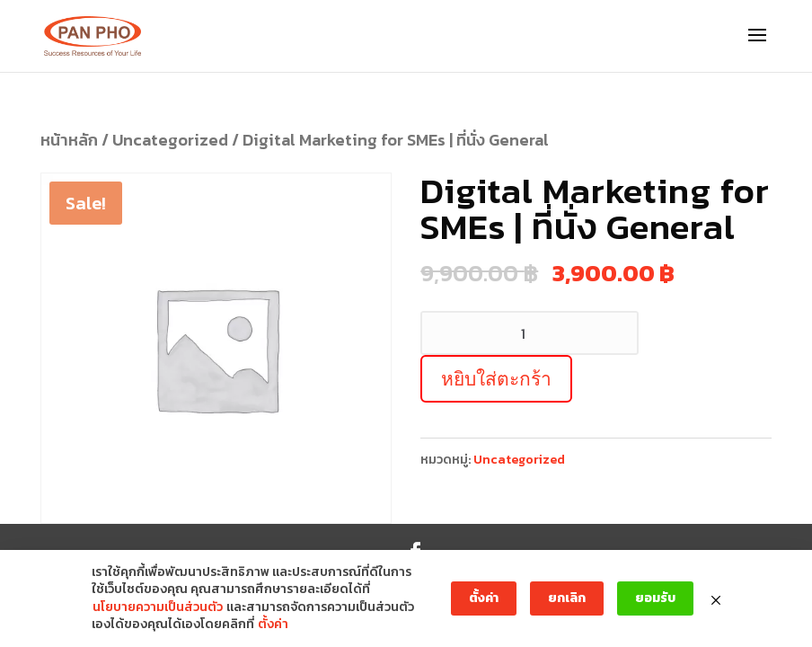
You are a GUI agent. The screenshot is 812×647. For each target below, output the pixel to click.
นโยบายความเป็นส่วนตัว (158, 607)
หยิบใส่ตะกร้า (496, 379)
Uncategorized (170, 140)
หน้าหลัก (69, 140)
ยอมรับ (655, 598)
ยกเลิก (567, 598)
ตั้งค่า (273, 625)
